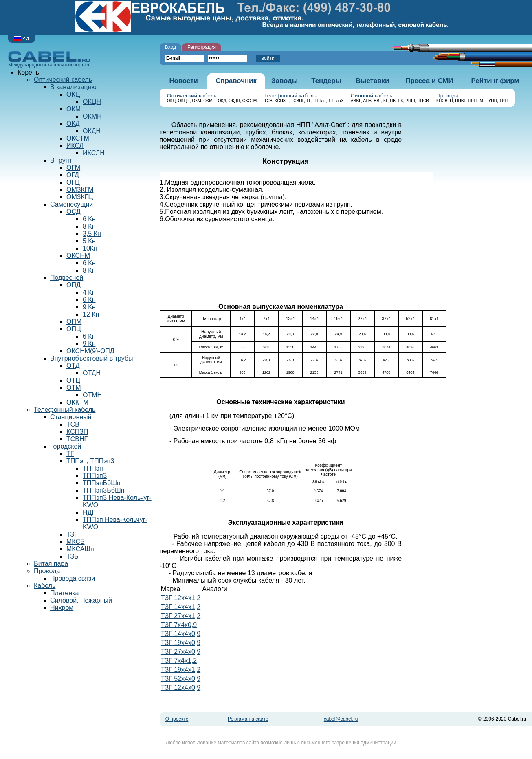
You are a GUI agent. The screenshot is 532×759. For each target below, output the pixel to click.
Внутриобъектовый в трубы (92, 358)
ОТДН (92, 373)
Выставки (372, 81)
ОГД (73, 175)
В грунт (61, 160)
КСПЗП (77, 432)
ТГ (70, 454)
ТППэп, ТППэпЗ (90, 461)
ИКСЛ (75, 146)
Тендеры (326, 81)
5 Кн (89, 241)
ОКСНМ (78, 256)
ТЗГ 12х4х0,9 (181, 689)
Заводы (285, 81)
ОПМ (74, 322)
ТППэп (93, 468)
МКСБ (76, 542)
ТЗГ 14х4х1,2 (181, 608)
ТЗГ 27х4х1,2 (181, 617)
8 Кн (89, 226)
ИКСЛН (94, 153)
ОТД (73, 366)
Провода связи (73, 578)
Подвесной (67, 278)
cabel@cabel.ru (341, 720)
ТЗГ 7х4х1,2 (179, 662)
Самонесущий (71, 204)
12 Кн (91, 314)
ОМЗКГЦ (80, 197)
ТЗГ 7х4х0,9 (179, 626)
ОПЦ (74, 329)
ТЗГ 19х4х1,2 (181, 671)
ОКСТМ (78, 138)
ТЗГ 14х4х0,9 (181, 635)
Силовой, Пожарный (81, 600)
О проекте (177, 720)
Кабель (45, 586)
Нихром (62, 608)
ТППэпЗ (95, 476)
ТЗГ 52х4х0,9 (181, 680)
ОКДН (92, 131)
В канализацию (73, 87)
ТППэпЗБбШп (103, 490)
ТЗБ (73, 556)
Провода (447, 96)
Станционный (71, 417)
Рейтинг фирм (495, 81)
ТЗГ (72, 534)
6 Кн (89, 219)
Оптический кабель (192, 96)
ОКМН (92, 116)
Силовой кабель (372, 96)
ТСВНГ (77, 439)
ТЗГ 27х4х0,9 (181, 653)
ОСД (73, 212)
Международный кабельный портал (49, 59)
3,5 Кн (92, 234)
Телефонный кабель (290, 96)
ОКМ (74, 109)
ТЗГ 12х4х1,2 (181, 599)
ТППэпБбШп (102, 483)
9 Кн (89, 307)
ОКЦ (73, 94)
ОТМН (92, 395)
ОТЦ (73, 380)
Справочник (236, 81)
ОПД (74, 285)
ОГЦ (73, 182)
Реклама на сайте (248, 720)
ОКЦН (92, 102)
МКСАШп (80, 549)
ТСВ (73, 424)
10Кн (90, 248)
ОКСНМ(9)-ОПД (90, 351)
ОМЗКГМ (80, 190)
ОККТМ (77, 402)
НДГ (89, 512)
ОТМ (74, 388)
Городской (66, 446)
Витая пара (51, 564)
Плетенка (64, 593)
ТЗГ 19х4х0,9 (181, 644)
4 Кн (89, 292)
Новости (183, 81)
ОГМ (73, 168)
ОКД (73, 124)
